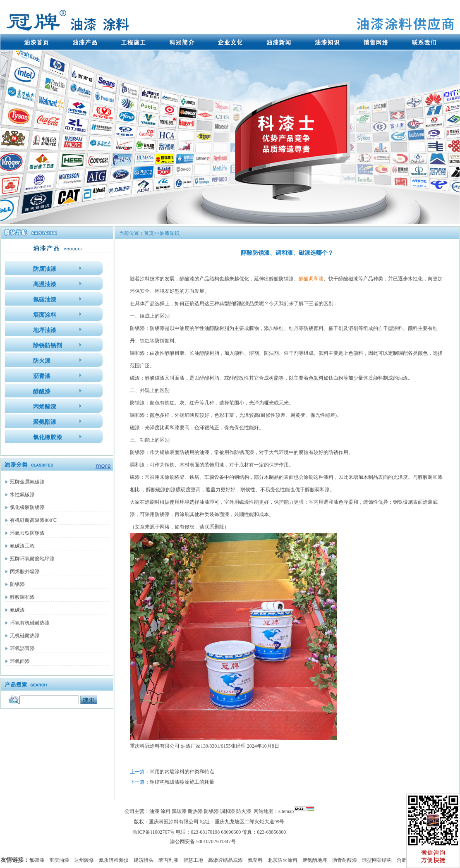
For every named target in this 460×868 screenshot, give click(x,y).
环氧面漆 (20, 661)
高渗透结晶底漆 (225, 860)
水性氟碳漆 (22, 495)
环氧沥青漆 (22, 648)
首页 (149, 233)
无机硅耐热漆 (25, 636)
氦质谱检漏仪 (114, 860)
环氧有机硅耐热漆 (30, 623)
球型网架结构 (377, 860)
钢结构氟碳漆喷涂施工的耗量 (182, 782)
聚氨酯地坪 (315, 860)
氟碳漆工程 (22, 546)
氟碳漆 (17, 610)
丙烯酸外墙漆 (25, 571)
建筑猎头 (144, 860)
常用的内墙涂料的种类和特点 (182, 772)
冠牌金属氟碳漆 (27, 482)
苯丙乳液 (168, 860)
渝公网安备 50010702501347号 (203, 842)
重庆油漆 (59, 860)
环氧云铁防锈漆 (27, 533)
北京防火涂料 (283, 860)
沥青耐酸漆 (345, 860)
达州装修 (84, 860)
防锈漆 (17, 584)
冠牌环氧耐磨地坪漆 (32, 559)
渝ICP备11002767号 (153, 832)
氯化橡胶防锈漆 (27, 507)
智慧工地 (193, 860)
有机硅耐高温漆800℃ (33, 520)
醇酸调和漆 (22, 597)
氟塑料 (255, 860)
